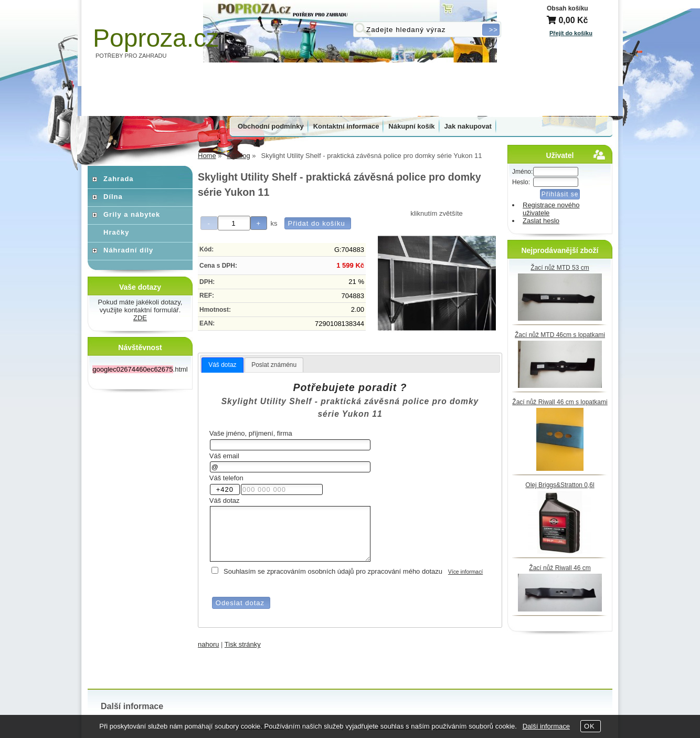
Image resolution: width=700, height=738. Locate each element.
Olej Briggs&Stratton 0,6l (560, 485)
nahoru (208, 644)
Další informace (546, 726)
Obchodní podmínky (271, 126)
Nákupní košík (411, 126)
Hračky (116, 232)
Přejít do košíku (571, 33)
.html (140, 369)
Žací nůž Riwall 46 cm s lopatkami (560, 402)
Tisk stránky (243, 644)
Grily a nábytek (132, 214)
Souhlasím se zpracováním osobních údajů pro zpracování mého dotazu (333, 571)
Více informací (465, 572)
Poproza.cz (156, 38)
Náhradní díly (128, 250)
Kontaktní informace (346, 126)
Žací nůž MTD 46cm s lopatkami (560, 335)
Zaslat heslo (541, 221)
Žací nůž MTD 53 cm (560, 268)
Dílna (113, 197)
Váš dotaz (222, 365)
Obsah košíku (568, 8)
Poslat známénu (274, 365)
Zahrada (119, 179)
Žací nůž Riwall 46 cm (560, 568)
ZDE (140, 318)
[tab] (222, 365)
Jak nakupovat (468, 126)
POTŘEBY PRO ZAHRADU (131, 56)
